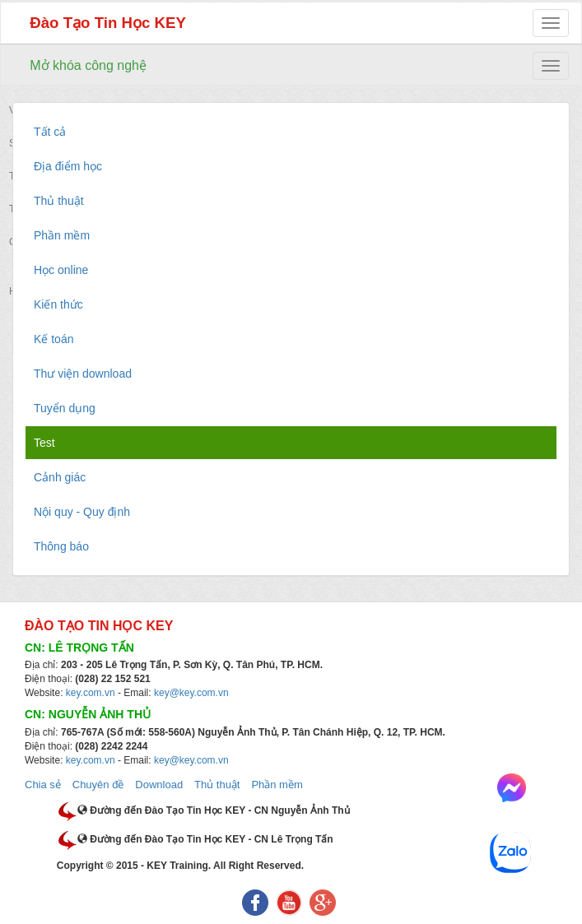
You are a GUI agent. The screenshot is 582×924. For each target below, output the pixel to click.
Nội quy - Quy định (82, 512)
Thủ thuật (59, 201)
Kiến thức (58, 304)
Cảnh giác (60, 477)
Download (159, 785)
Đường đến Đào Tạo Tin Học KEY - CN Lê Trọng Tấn (205, 839)
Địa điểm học (68, 166)
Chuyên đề (98, 785)
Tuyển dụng (65, 408)
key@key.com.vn (191, 693)
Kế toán (54, 339)
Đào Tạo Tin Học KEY (108, 23)
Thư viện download (83, 374)
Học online (61, 270)
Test (44, 443)
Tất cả (50, 132)
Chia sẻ (43, 785)
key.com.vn (91, 693)
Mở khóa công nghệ (88, 65)
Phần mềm (62, 235)
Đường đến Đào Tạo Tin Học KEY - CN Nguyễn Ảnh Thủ (214, 810)
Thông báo (61, 546)
